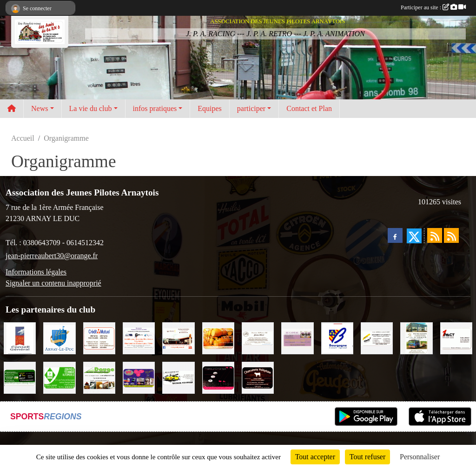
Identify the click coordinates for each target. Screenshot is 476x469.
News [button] (40, 108)
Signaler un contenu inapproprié (53, 283)
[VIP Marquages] (139, 377)
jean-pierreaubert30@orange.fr (52, 256)
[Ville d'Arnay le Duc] (59, 337)
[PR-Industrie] (139, 337)
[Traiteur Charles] (218, 377)
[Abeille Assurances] (377, 337)
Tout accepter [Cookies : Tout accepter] (315, 457)
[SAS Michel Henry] (20, 377)
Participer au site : (433, 7)
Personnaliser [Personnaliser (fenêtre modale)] (420, 457)
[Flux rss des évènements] (451, 235)
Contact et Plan (309, 108)
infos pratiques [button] (155, 108)
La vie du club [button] (91, 108)
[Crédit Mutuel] (99, 337)
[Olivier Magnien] (218, 337)
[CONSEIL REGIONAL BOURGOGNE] (337, 337)
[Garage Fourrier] (178, 377)
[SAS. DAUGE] (99, 377)
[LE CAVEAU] (297, 337)
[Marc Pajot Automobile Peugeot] (416, 337)
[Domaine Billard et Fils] (258, 337)
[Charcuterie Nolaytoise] (258, 377)
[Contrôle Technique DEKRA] (59, 377)
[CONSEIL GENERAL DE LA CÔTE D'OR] (20, 337)
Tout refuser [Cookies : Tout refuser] (368, 457)
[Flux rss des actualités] (435, 235)
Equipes (210, 108)
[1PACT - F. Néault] (456, 337)
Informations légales (36, 272)
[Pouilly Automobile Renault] (178, 337)
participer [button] (251, 108)
